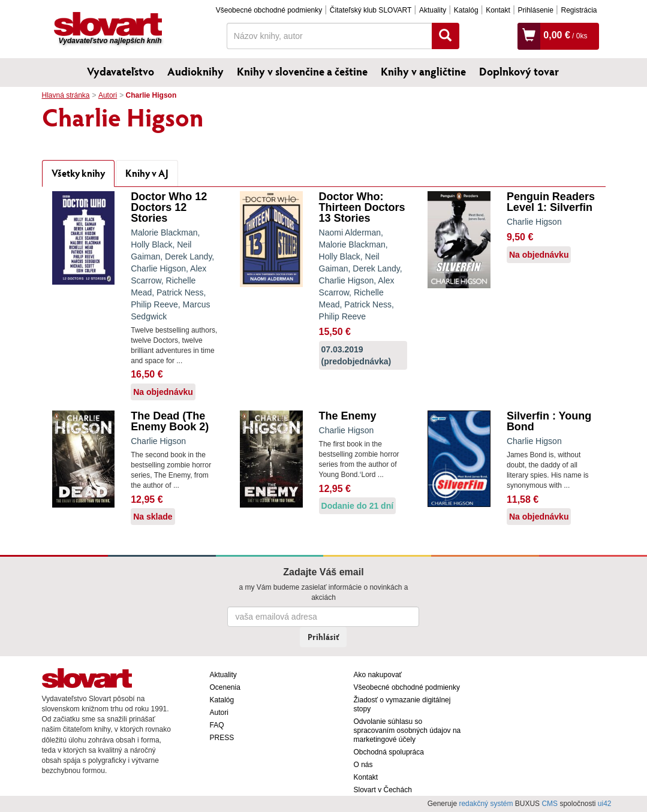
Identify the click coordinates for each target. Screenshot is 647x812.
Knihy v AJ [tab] (147, 173)
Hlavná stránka (66, 95)
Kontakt (498, 10)
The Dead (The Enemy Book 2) (170, 421)
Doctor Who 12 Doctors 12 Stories (169, 207)
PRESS (222, 738)
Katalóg (466, 10)
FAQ (217, 725)
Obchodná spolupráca (389, 752)
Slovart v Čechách (383, 790)
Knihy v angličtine (423, 71)
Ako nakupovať (378, 675)
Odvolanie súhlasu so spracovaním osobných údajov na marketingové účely (407, 731)
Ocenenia (225, 687)
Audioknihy (195, 71)
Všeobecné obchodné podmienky (269, 10)
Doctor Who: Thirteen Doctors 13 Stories (362, 207)
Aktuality (433, 10)
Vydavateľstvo (121, 71)
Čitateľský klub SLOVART (371, 10)
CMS (550, 804)
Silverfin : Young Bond (549, 421)
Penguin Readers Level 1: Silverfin (551, 202)
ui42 (605, 804)
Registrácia (579, 10)
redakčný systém (486, 804)
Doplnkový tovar (519, 71)
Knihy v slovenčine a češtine (302, 71)
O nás (363, 765)
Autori (108, 95)
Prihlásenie (535, 10)
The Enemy (348, 416)
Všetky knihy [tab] (78, 173)
